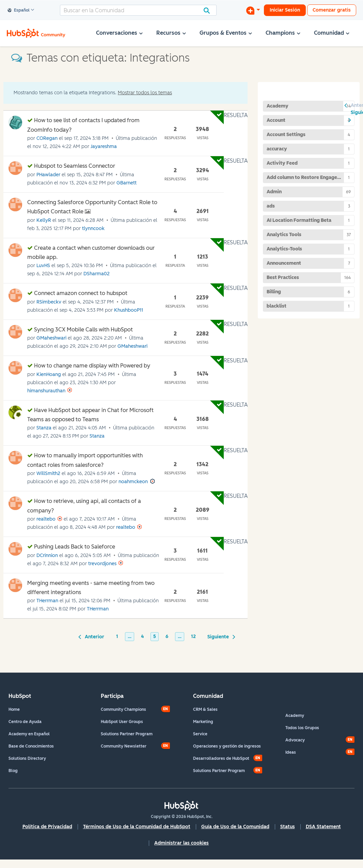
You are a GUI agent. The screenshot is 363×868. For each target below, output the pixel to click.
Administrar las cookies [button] (181, 843)
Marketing (203, 722)
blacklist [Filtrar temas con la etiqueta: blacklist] (277, 306)
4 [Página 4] (142, 636)
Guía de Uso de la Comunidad (235, 827)
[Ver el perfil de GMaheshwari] (51, 338)
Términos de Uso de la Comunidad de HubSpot (137, 827)
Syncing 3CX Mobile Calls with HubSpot (83, 330)
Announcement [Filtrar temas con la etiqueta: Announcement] (284, 263)
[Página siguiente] (220, 636)
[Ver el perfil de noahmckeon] (133, 482)
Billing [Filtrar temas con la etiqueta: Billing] (274, 292)
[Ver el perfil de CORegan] (47, 138)
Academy (295, 716)
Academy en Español (29, 734)
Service (200, 734)
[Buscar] (138, 10)
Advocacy (295, 740)
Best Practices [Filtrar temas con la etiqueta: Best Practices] (283, 277)
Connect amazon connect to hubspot (81, 293)
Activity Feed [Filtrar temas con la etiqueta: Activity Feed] (282, 163)
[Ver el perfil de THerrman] (47, 601)
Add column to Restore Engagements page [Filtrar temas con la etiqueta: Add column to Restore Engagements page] (311, 177)
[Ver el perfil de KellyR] (44, 220)
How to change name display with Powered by (92, 366)
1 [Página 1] (117, 636)
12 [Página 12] (193, 636)
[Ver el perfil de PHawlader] (48, 175)
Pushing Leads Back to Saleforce (75, 547)
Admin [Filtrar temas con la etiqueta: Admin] (274, 192)
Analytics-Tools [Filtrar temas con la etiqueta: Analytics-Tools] (284, 249)
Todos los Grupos (302, 728)
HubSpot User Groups (122, 722)
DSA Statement (323, 827)
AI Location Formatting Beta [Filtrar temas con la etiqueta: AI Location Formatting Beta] (299, 220)
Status (288, 827)
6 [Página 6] (167, 636)
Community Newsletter (124, 746)
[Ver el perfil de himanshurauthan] (46, 391)
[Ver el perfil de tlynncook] (93, 228)
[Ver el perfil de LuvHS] (43, 266)
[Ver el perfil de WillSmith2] (48, 473)
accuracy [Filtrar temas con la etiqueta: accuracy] (277, 149)
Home (14, 709)
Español (19, 11)
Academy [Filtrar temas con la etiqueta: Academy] (278, 106)
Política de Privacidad (47, 827)
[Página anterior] (92, 636)
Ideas (291, 752)
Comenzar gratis (332, 10)
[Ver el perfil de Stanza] (44, 428)
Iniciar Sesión (285, 10)
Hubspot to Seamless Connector (75, 166)
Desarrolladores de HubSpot (221, 758)
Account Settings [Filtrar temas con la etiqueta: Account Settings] (286, 135)
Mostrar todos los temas (145, 93)
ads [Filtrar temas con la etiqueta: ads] (271, 206)
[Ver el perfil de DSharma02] (97, 274)
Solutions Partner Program (127, 734)
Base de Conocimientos (31, 746)
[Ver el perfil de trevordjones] (102, 564)
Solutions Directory (27, 758)
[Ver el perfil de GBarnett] (127, 183)
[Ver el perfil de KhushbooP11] (129, 310)
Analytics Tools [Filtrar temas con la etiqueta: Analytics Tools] (284, 235)
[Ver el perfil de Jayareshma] (104, 146)
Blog (13, 771)
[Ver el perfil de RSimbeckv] (49, 302)
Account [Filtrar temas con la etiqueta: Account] (276, 120)
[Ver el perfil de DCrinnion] (47, 555)
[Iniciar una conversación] (253, 10)
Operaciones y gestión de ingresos (227, 746)
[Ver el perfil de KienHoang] (49, 374)
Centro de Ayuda (25, 722)
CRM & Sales (205, 709)
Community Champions (123, 709)
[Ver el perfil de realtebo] (46, 519)
